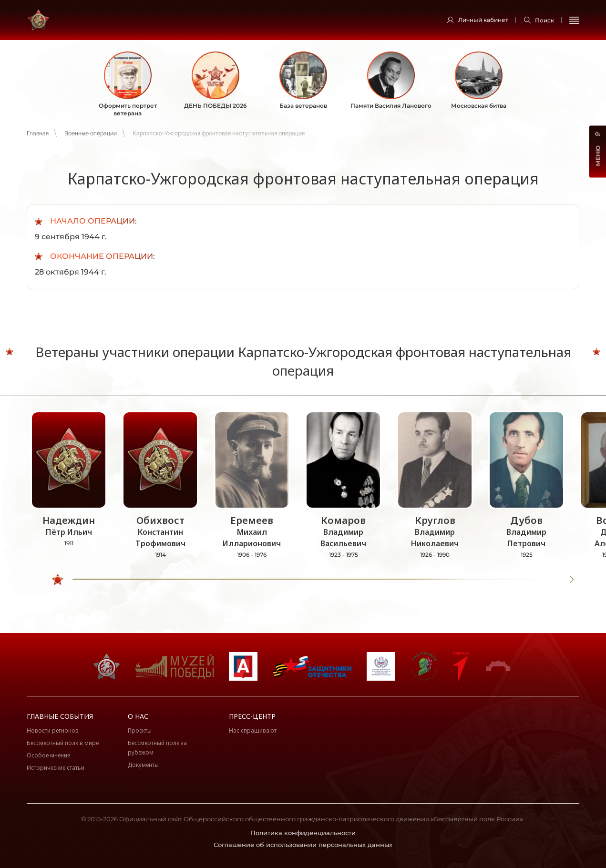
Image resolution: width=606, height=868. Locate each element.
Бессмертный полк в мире (63, 743)
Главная (38, 133)
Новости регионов (53, 730)
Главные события (60, 716)
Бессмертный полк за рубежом (157, 748)
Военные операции (91, 133)
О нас (138, 716)
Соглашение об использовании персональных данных (303, 845)
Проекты (140, 730)
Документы (143, 765)
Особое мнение (48, 755)
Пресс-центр (252, 716)
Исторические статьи (56, 768)
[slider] (58, 580)
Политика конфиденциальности (303, 833)
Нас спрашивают (253, 730)
